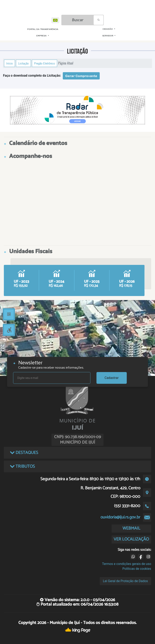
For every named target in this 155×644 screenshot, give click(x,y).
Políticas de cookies (137, 569)
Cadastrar (112, 378)
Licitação (23, 63)
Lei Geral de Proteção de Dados (125, 581)
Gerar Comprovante (81, 76)
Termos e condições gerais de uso (127, 564)
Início (9, 63)
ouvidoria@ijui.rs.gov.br (120, 517)
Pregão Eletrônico (45, 63)
